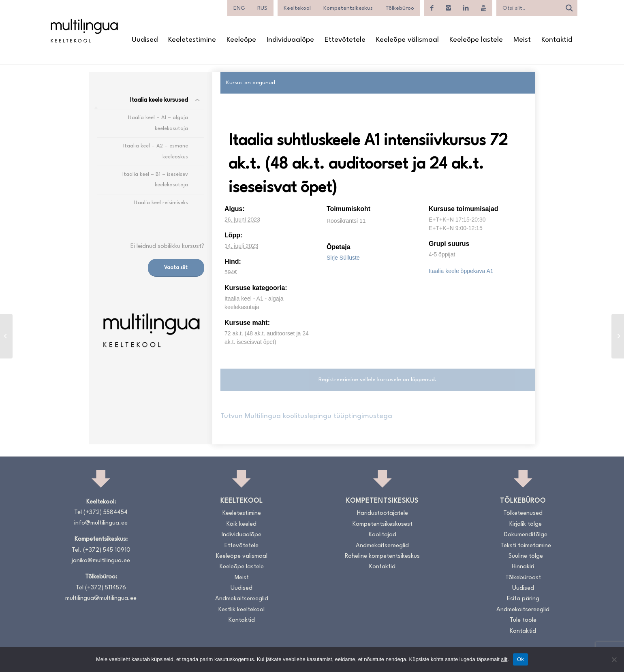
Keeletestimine (242, 513)
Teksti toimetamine (526, 546)
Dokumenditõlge (526, 535)
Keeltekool (297, 8)
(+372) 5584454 (106, 513)
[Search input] (531, 8)
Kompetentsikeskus (348, 8)
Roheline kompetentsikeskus (382, 556)
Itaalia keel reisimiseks (161, 203)
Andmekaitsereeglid (242, 599)
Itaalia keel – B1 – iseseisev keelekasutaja (155, 180)
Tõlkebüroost (523, 578)
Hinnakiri (523, 567)
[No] (614, 659)
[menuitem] (239, 8)
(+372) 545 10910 (107, 550)
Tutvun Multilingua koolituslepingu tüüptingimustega (306, 416)
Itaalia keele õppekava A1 (461, 271)
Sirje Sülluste (343, 258)
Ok (520, 659)
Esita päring (523, 599)
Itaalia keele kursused (159, 100)
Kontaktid (242, 620)
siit (504, 659)
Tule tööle (523, 620)
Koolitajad (383, 535)
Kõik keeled (241, 524)
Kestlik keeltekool (241, 610)
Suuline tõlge (526, 556)
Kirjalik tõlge (526, 524)
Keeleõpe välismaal (242, 556)
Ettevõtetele (241, 546)
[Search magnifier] (569, 8)
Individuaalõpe (241, 535)
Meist (242, 578)
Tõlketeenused (523, 513)
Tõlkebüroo (400, 8)
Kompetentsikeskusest (383, 524)
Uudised (241, 588)
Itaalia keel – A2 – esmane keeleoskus (156, 151)
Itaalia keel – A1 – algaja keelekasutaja (158, 123)
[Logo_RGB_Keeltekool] (84, 31)
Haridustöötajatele (383, 513)
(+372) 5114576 (106, 588)
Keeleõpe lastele (242, 567)
